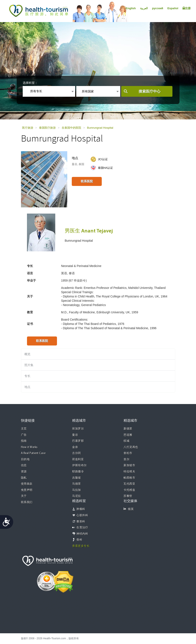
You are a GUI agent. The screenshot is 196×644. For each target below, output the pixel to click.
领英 (129, 509)
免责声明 (27, 490)
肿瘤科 (81, 509)
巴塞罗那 (78, 441)
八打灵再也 (131, 447)
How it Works (29, 447)
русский (158, 8)
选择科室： (30, 83)
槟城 (126, 441)
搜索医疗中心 (150, 91)
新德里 (128, 429)
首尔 (126, 459)
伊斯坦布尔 (79, 465)
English (131, 8)
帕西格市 (129, 478)
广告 (24, 435)
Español (173, 8)
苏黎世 (128, 496)
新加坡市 (129, 465)
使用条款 (27, 484)
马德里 (77, 484)
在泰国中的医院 (71, 128)
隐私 (24, 478)
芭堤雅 (128, 435)
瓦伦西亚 (129, 484)
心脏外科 (82, 515)
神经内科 (82, 534)
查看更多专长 (81, 546)
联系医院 (87, 181)
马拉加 (77, 490)
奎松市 (128, 453)
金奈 (75, 447)
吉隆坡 (77, 478)
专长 (27, 376)
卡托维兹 (129, 490)
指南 (24, 441)
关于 (24, 496)
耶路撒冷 (78, 472)
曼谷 (75, 435)
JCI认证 (103, 159)
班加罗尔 (78, 429)
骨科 (79, 540)
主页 (24, 429)
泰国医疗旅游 (47, 128)
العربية (144, 8)
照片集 (29, 365)
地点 (27, 387)
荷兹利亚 (78, 459)
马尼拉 (77, 496)
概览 (27, 354)
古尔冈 (77, 453)
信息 (24, 465)
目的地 (25, 459)
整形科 (81, 522)
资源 (24, 472)
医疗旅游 (28, 128)
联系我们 (27, 502)
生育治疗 (82, 528)
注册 (187, 8)
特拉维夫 (129, 472)
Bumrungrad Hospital (100, 128)
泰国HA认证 (105, 168)
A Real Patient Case (33, 453)
